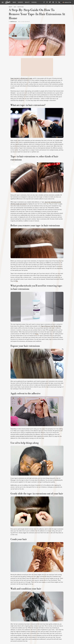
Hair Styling (21, 7)
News (14, 2)
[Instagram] (53, 3)
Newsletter (67, 2)
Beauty (27, 2)
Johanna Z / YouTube (59, 377)
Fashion (34, 2)
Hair (15, 7)
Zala (38, 576)
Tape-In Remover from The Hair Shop (51, 326)
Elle (17, 281)
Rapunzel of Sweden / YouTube (57, 525)
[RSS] (59, 3)
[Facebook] (44, 3)
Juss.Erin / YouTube (59, 474)
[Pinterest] (47, 3)
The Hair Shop (60, 320)
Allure (37, 334)
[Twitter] (56, 3)
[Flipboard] (50, 3)
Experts (21, 2)
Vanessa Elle (13, 22)
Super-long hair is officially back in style (21, 78)
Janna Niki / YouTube (59, 425)
